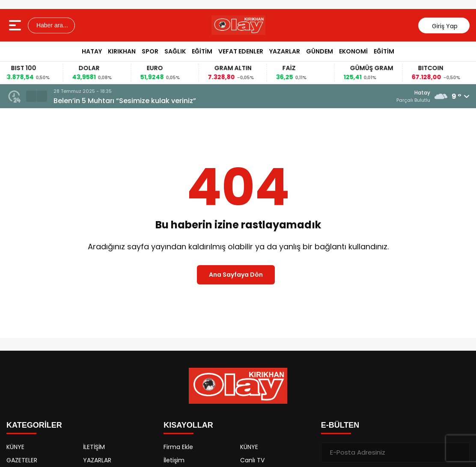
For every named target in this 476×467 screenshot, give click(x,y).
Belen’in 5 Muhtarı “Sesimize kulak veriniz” (125, 101)
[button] (31, 96)
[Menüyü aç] (16, 25)
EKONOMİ (353, 51)
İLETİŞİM (94, 447)
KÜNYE (15, 447)
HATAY (92, 51)
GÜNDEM (320, 51)
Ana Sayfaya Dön (236, 275)
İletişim (174, 460)
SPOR (150, 51)
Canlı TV (252, 460)
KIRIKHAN (122, 51)
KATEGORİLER (34, 425)
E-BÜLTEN (340, 425)
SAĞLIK (175, 51)
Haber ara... (51, 25)
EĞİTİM (202, 51)
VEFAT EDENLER (241, 51)
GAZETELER (22, 460)
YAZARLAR (285, 51)
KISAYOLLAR (188, 425)
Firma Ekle (178, 447)
